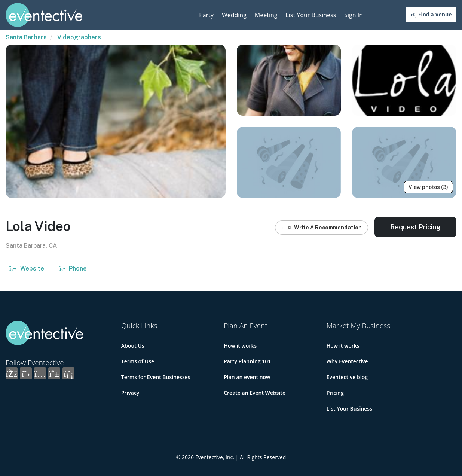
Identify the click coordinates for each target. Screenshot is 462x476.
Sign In (354, 15)
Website (27, 268)
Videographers (79, 37)
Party (206, 15)
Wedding (234, 15)
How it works (240, 346)
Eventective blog (347, 377)
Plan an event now (247, 377)
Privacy (130, 393)
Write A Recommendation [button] (322, 228)
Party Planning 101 (247, 361)
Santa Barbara (26, 37)
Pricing (335, 393)
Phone (73, 268)
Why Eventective (347, 361)
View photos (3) (428, 187)
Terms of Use (138, 361)
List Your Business (311, 15)
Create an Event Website (255, 393)
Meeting (266, 15)
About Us (133, 346)
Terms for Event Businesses (156, 377)
